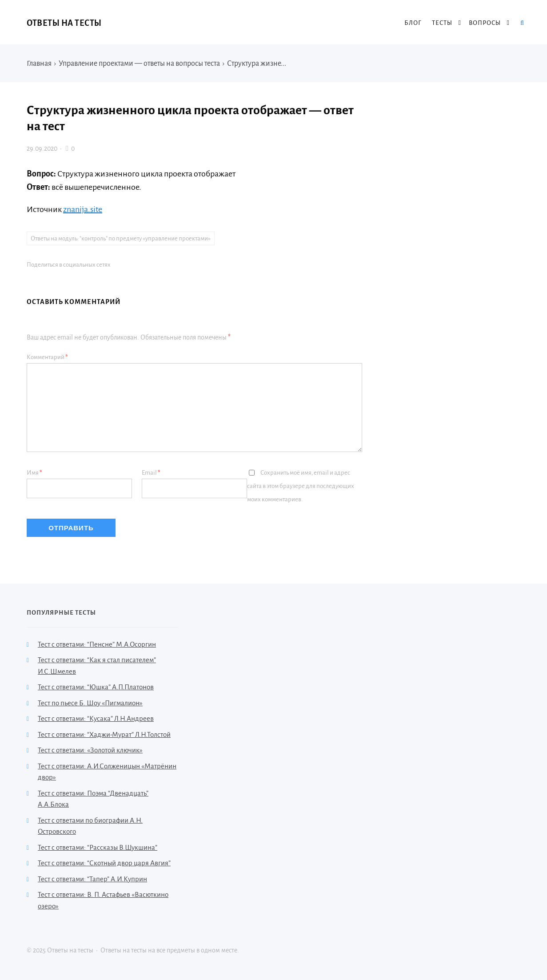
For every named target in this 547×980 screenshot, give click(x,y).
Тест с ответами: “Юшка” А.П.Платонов (96, 687)
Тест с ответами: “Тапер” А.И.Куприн (92, 879)
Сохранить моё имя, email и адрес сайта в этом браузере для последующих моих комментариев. (301, 486)
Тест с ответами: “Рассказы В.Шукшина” (98, 847)
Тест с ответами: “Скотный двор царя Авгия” (104, 863)
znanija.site (83, 209)
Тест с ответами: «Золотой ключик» (90, 750)
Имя (34, 473)
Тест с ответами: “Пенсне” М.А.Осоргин (97, 644)
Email (151, 473)
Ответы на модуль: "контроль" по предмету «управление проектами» (121, 238)
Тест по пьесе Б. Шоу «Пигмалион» (90, 703)
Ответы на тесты (64, 23)
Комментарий (47, 357)
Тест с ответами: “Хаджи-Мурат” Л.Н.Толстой (104, 734)
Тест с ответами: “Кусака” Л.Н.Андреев (96, 718)
